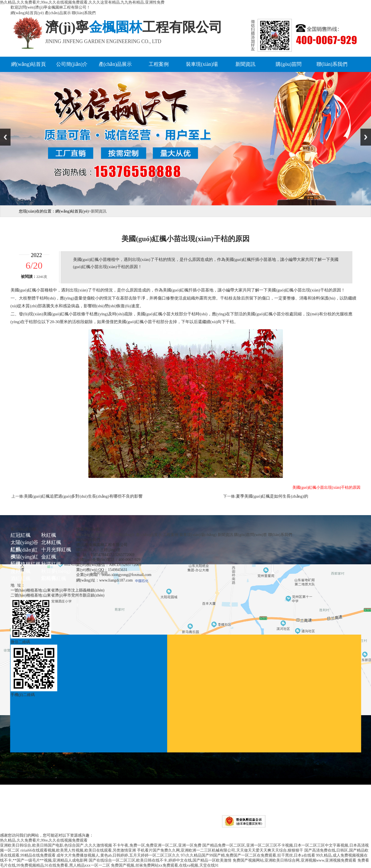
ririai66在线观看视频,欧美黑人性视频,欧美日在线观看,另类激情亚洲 (78, 850)
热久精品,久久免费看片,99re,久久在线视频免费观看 (44, 840)
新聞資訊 (245, 64)
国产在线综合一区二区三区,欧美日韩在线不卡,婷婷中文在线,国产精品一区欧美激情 (160, 860)
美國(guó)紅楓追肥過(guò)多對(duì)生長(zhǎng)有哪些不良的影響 (83, 496)
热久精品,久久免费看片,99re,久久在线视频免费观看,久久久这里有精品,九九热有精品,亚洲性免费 (82, 2)
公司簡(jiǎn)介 (72, 64)
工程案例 (159, 64)
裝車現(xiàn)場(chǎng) (198, 535)
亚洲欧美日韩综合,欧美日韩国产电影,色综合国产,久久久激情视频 (56, 845)
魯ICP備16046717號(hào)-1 (196, 826)
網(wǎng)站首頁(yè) (27, 13)
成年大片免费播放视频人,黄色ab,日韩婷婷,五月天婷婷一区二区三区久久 (118, 855)
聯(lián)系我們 (84, 13)
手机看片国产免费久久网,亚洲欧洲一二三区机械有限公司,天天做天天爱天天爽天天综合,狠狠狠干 (220, 850)
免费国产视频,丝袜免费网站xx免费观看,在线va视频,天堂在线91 (165, 865)
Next (366, 137)
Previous (5, 137)
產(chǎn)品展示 (58, 13)
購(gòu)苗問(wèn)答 (251, 535)
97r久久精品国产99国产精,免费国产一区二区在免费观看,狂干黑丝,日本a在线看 (248, 855)
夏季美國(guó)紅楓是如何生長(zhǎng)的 (272, 496)
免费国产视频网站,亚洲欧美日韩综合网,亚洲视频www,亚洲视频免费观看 (295, 860)
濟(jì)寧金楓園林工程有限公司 (92, 826)
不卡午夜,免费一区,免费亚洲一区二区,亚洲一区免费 (157, 845)
